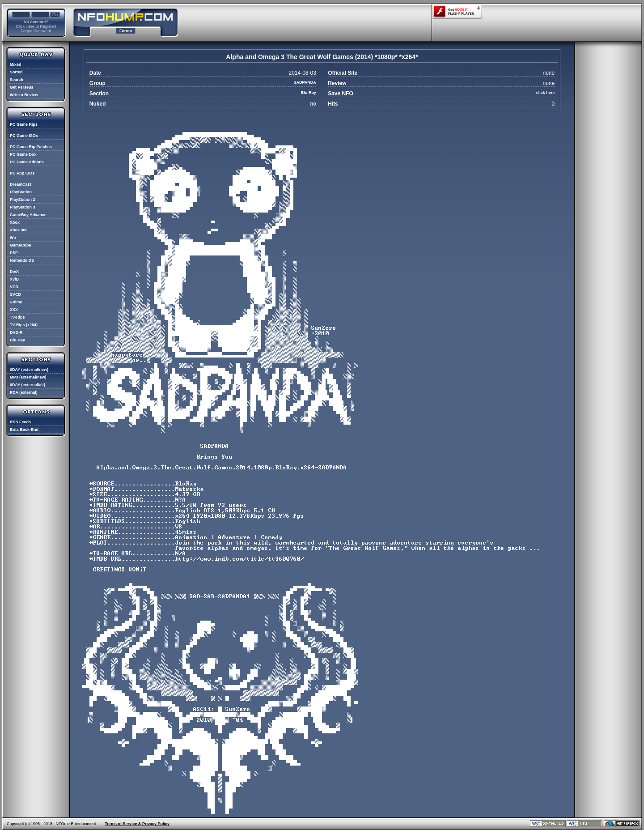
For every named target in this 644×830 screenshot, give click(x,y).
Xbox (15, 222)
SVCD (15, 294)
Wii (13, 238)
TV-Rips (17, 317)
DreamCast (21, 184)
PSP (14, 253)
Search (17, 80)
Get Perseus (22, 87)
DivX (14, 272)
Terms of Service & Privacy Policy (137, 824)
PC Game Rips (24, 124)
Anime (16, 302)
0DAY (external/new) (29, 370)
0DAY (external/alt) (28, 385)
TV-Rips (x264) (24, 325)
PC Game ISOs (24, 136)
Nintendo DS (22, 260)
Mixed (16, 64)
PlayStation (21, 192)
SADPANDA (305, 82)
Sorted (16, 72)
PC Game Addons (27, 162)
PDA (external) (24, 392)
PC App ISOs (22, 173)
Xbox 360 (19, 230)
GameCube (21, 245)
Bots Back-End (24, 430)
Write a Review (24, 95)
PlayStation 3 (23, 207)
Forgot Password (36, 31)
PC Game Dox (23, 154)
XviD (14, 279)
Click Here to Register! (36, 26)
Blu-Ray (17, 340)
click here (546, 93)
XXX (14, 310)
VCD (14, 287)
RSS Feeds (20, 422)
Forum (126, 31)
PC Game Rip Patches (31, 147)
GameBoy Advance (28, 215)
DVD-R (16, 332)
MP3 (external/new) (28, 377)
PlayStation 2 (23, 200)
